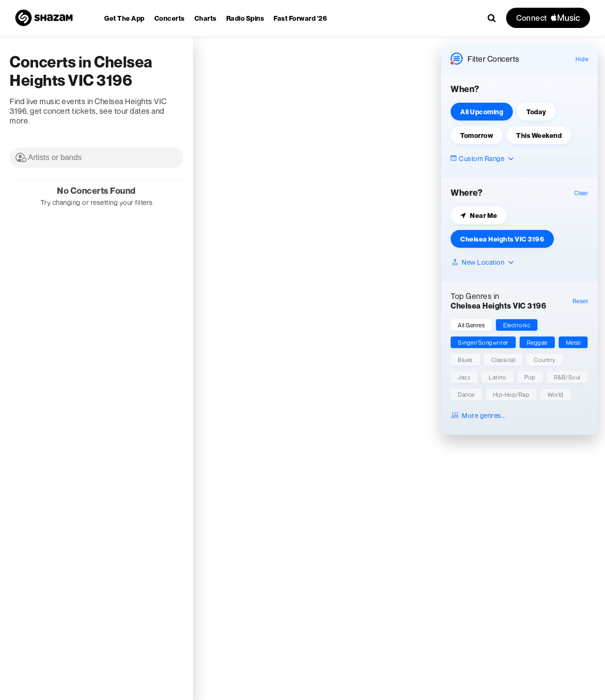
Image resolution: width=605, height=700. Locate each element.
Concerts (170, 18)
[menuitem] (124, 18)
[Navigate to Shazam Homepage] (44, 18)
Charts (206, 18)
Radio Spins (245, 18)
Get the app (124, 18)
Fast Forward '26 (300, 18)
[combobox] (96, 158)
